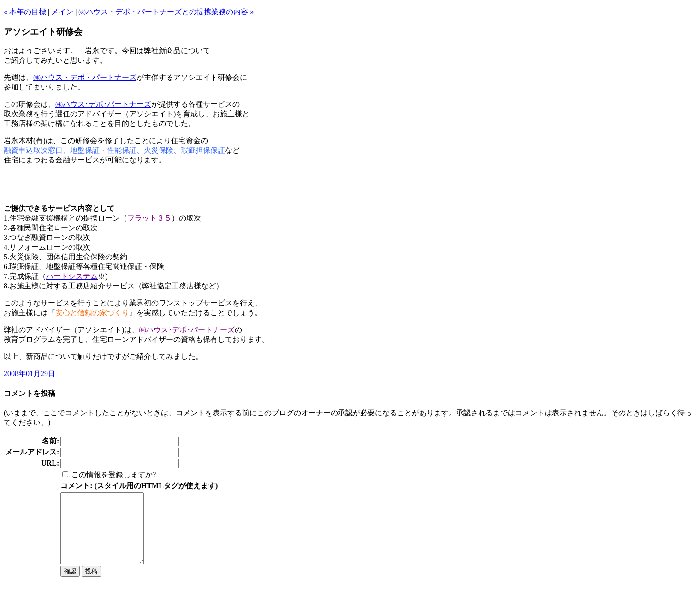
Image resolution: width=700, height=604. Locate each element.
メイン (62, 12)
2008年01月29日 (30, 374)
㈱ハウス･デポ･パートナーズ (103, 104)
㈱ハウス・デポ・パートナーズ (85, 77)
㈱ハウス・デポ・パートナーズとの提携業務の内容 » (166, 12)
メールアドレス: (32, 452)
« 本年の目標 (25, 12)
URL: (50, 463)
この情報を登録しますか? (114, 475)
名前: (50, 441)
